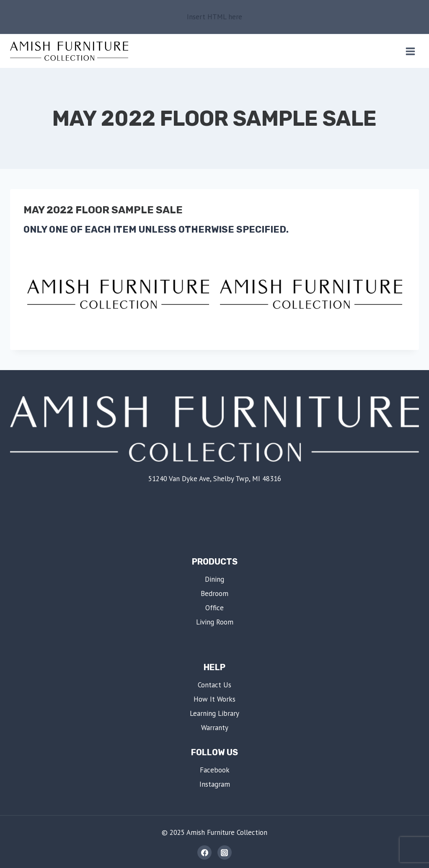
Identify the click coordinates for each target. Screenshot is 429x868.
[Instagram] (225, 852)
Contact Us (214, 685)
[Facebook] (204, 852)
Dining (214, 579)
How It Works (214, 699)
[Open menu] (410, 51)
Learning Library (214, 713)
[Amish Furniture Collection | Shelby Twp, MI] (69, 51)
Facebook (215, 770)
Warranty (215, 728)
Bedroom (214, 593)
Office (214, 608)
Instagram (215, 784)
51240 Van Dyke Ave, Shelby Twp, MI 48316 (215, 479)
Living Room (215, 622)
